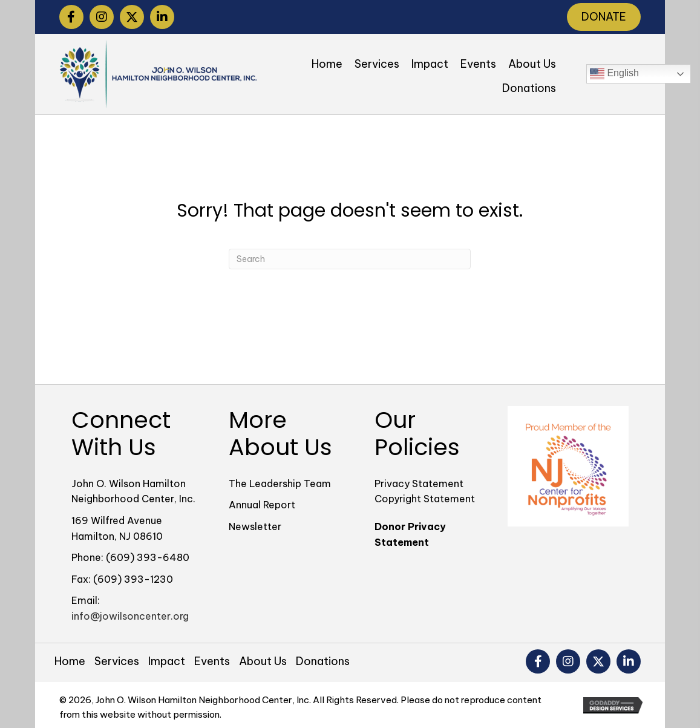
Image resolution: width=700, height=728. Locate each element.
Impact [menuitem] (167, 661)
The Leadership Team (280, 484)
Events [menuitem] (212, 661)
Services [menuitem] (117, 661)
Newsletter (255, 526)
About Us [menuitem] (263, 661)
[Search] (350, 259)
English (614, 74)
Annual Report (262, 505)
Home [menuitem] (70, 661)
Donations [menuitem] (323, 661)
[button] (71, 17)
